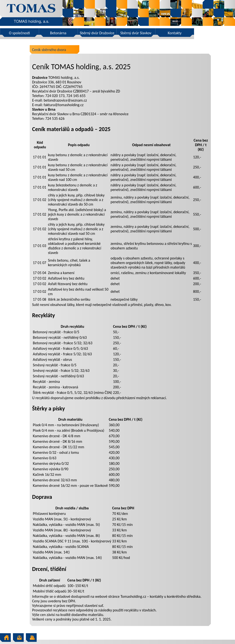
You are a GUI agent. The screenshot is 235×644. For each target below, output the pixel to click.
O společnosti (19, 33)
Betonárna (58, 33)
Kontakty (175, 33)
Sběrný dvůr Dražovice (97, 33)
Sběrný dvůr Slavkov (136, 33)
